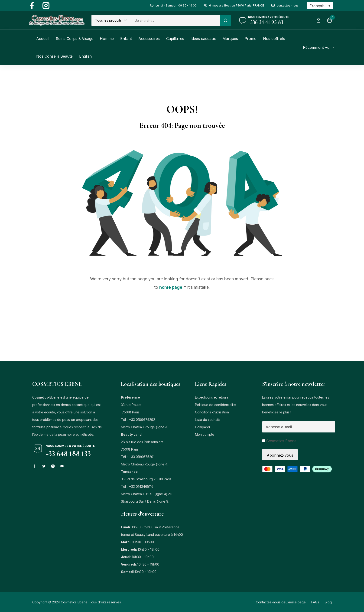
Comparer (203, 427)
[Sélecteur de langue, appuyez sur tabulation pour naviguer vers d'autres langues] (320, 6)
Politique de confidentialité (215, 405)
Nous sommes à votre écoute (268, 17)
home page (171, 287)
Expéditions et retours (212, 397)
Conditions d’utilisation (212, 412)
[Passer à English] (85, 56)
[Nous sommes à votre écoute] (243, 20)
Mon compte (205, 434)
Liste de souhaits (208, 420)
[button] (111, 20)
